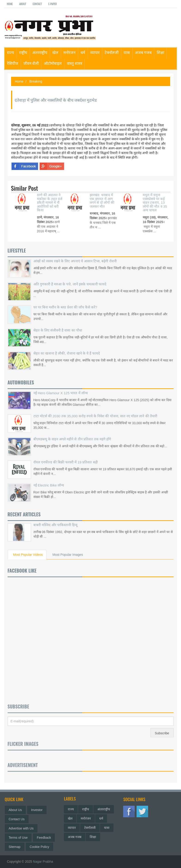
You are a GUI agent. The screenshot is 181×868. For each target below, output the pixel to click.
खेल (55, 52)
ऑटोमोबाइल (53, 63)
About (23, 4)
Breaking (36, 81)
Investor (39, 810)
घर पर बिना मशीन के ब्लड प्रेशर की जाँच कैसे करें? (65, 302)
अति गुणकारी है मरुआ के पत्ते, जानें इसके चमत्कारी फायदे (70, 279)
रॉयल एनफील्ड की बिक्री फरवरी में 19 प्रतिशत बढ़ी (66, 457)
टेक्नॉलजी (112, 52)
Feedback (46, 838)
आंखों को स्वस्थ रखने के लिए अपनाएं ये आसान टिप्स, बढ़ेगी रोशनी (75, 256)
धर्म (83, 52)
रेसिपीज (13, 63)
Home (10, 4)
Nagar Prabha (43, 862)
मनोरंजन (69, 52)
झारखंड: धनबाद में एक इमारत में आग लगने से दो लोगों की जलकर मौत (102, 196)
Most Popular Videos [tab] (28, 555)
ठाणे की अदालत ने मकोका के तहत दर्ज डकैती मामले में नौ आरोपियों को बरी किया (50, 198)
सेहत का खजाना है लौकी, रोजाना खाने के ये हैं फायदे (67, 349)
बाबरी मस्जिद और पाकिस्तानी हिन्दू (56, 520)
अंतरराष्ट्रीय (40, 52)
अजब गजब (143, 52)
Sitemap (17, 847)
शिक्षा (160, 52)
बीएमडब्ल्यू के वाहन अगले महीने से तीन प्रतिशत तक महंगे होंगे (72, 434)
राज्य (10, 52)
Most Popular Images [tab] (68, 555)
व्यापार (95, 52)
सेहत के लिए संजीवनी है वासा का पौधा (58, 325)
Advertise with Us (23, 828)
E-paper (53, 4)
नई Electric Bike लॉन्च (49, 480)
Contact (37, 4)
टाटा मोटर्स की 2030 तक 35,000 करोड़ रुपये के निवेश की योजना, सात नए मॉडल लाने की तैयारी (95, 411)
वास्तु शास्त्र (74, 63)
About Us (18, 810)
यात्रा (127, 52)
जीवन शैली (31, 63)
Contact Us (19, 819)
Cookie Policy (42, 847)
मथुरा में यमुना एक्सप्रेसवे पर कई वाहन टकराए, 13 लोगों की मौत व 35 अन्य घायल (155, 198)
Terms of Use (20, 838)
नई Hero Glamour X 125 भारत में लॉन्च (61, 388)
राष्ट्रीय (23, 52)
